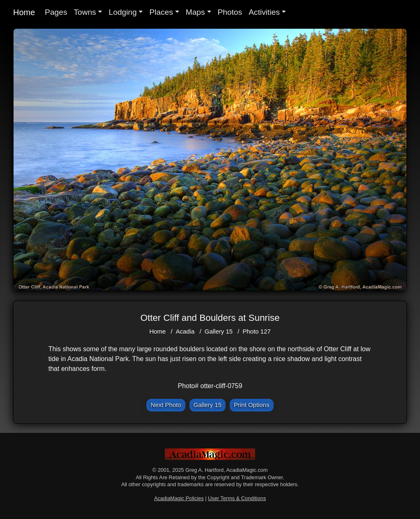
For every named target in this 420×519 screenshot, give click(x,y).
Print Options (252, 405)
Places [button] (161, 12)
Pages (56, 12)
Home (24, 12)
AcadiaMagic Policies (179, 498)
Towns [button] (85, 12)
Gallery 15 (219, 331)
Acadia (185, 331)
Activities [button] (264, 12)
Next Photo (166, 405)
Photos (230, 12)
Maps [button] (195, 12)
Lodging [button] (123, 12)
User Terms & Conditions (237, 498)
